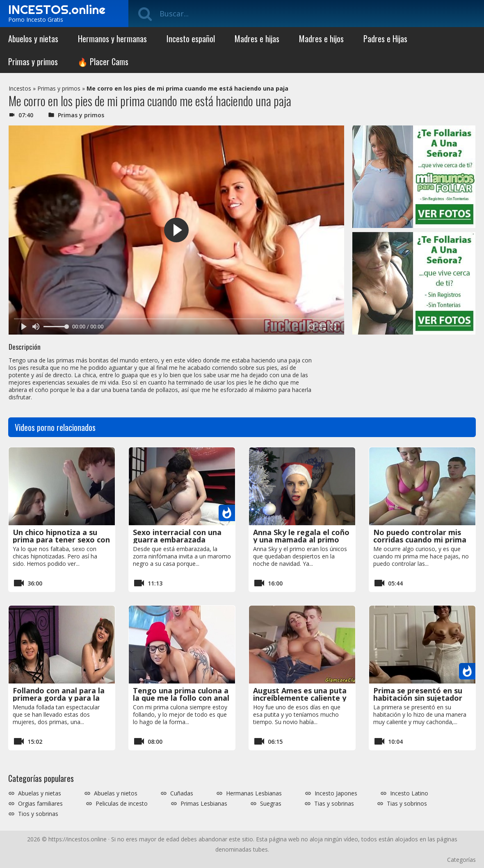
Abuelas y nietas (40, 793)
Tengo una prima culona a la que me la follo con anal (181, 694)
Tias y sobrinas (334, 804)
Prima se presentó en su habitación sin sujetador (418, 694)
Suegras (271, 804)
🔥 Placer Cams (103, 62)
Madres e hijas (257, 39)
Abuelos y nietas (33, 39)
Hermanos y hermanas (112, 39)
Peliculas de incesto (122, 804)
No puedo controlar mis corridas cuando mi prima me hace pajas (420, 540)
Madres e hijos (321, 39)
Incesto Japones (336, 793)
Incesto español (191, 39)
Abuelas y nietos (116, 793)
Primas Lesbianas (204, 804)
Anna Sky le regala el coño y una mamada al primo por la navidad (301, 540)
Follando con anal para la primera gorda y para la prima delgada (59, 698)
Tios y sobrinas (38, 814)
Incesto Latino (409, 793)
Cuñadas (182, 793)
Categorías (461, 860)
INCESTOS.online (57, 9)
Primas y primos (33, 62)
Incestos (20, 88)
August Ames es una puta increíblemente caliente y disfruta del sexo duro (300, 698)
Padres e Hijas (385, 39)
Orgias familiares (40, 804)
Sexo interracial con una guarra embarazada (177, 536)
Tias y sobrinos (407, 804)
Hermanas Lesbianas (254, 793)
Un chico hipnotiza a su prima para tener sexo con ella (61, 540)
